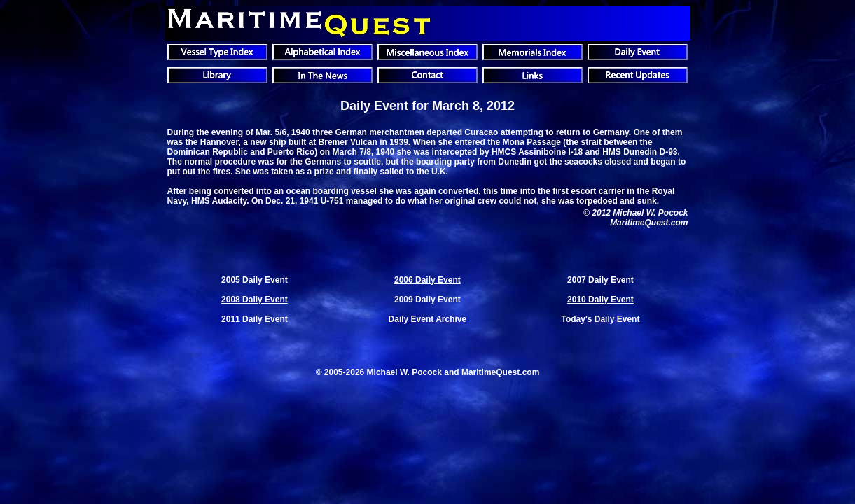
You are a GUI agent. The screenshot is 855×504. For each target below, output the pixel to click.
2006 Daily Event (427, 280)
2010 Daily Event (600, 300)
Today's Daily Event (600, 319)
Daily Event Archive (428, 319)
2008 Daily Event (255, 300)
